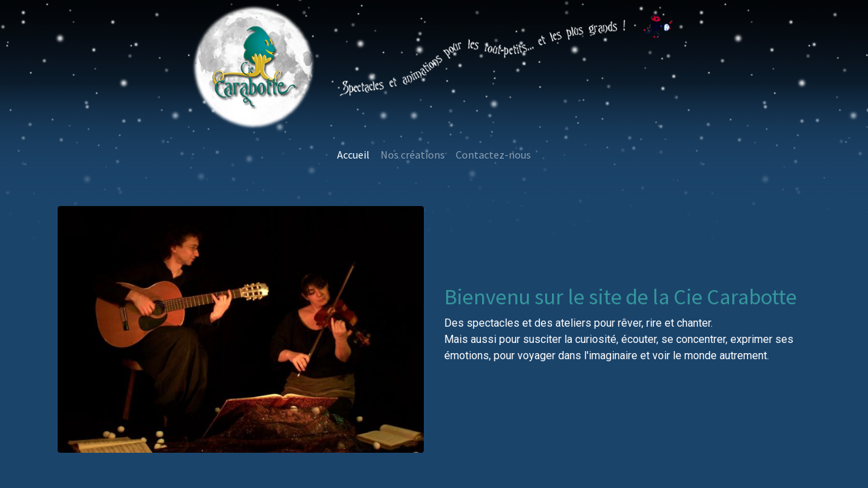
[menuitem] (353, 155)
